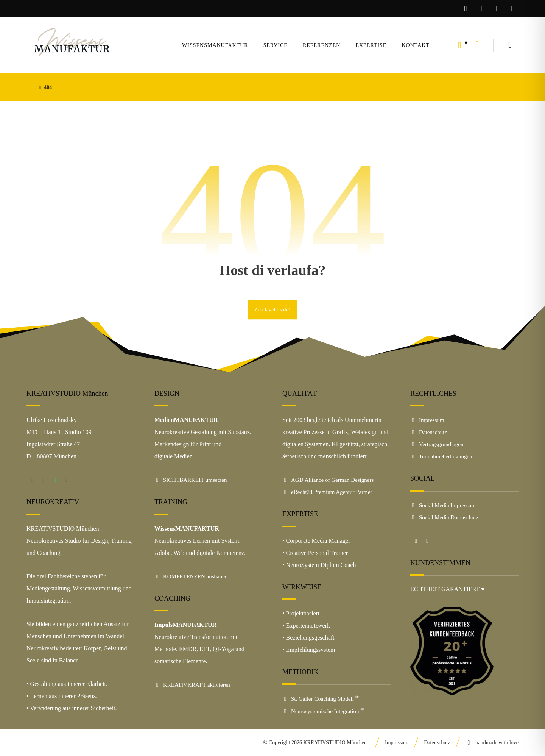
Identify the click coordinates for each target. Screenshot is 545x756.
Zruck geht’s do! (272, 310)
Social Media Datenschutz (444, 517)
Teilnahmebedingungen (441, 456)
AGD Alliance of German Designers (328, 480)
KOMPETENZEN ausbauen (191, 576)
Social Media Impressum (443, 505)
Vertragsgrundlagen (437, 444)
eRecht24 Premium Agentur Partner (327, 492)
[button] (510, 45)
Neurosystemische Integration (323, 711)
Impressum (427, 420)
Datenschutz (429, 432)
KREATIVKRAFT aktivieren (192, 685)
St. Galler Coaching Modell (321, 699)
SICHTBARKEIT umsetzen (191, 480)
